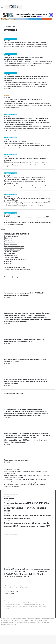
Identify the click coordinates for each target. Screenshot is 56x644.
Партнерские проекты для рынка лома (17, 269)
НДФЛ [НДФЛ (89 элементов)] (42, 572)
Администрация (10, 242)
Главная (7, 26)
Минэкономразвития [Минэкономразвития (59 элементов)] (32, 572)
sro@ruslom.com (13, 592)
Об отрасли (8, 238)
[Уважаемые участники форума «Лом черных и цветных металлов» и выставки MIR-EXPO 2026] (14, 337)
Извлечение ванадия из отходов (15, 141)
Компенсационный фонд (13, 250)
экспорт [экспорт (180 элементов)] (25, 576)
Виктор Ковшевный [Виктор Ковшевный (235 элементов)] (15, 569)
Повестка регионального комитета (17, 460)
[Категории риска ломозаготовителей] (45, 551)
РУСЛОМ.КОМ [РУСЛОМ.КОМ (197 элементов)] (11, 574)
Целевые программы (11, 258)
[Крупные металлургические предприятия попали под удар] (11, 560)
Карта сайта (8, 262)
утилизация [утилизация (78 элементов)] (18, 576)
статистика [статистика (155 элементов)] (9, 576)
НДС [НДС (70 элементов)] (38, 572)
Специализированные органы (14, 246)
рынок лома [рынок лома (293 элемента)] (36, 574)
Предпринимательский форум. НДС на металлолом (30, 483)
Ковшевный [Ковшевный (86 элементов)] (37, 569)
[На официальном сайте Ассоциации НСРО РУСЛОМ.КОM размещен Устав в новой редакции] (14, 291)
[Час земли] (45, 560)
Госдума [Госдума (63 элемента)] (28, 570)
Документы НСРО (10, 254)
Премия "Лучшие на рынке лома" (15, 260)
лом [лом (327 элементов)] (21, 574)
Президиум (8, 240)
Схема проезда (9, 593)
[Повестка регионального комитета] (14, 458)
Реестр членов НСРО (11, 252)
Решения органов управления (14, 248)
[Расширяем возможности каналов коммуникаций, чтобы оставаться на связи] (14, 357)
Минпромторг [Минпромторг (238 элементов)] (19, 571)
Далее (3, 229)
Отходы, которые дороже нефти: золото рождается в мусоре (25, 43)
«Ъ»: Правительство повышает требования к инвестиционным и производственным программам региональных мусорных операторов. (26, 79)
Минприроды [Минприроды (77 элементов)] (8, 572)
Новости (7, 96)
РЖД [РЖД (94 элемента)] (46, 572)
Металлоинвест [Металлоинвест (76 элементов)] (46, 570)
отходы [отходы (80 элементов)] (26, 574)
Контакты (7, 264)
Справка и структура (11, 236)
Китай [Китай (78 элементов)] (31, 569)
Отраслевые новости (10, 39)
